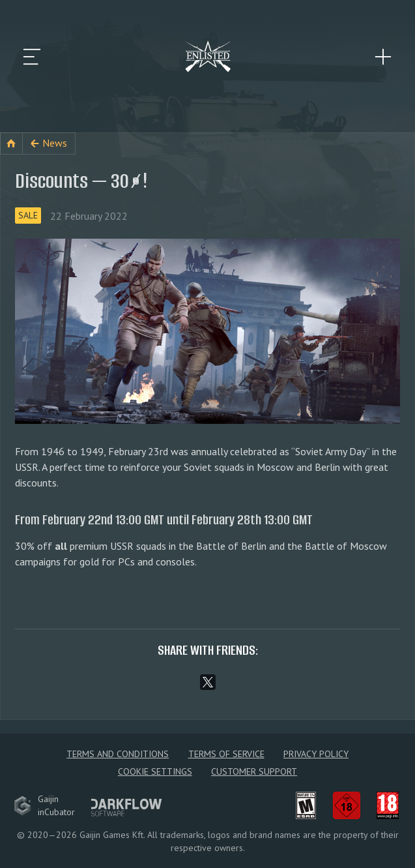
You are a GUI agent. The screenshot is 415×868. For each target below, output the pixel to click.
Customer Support (254, 771)
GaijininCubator (44, 805)
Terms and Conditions (118, 754)
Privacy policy (316, 754)
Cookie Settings (155, 771)
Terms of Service (226, 754)
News (55, 143)
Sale (28, 215)
